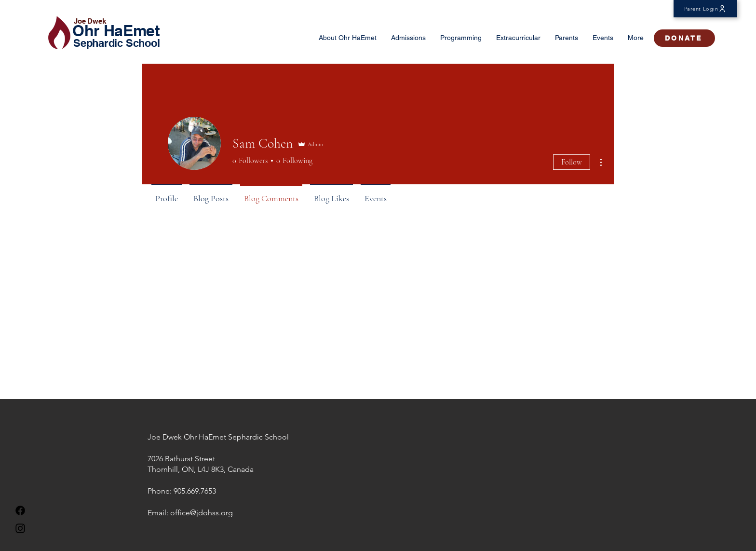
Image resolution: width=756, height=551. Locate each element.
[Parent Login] (705, 9)
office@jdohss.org (202, 513)
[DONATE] (684, 38)
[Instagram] (20, 528)
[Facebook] (20, 510)
